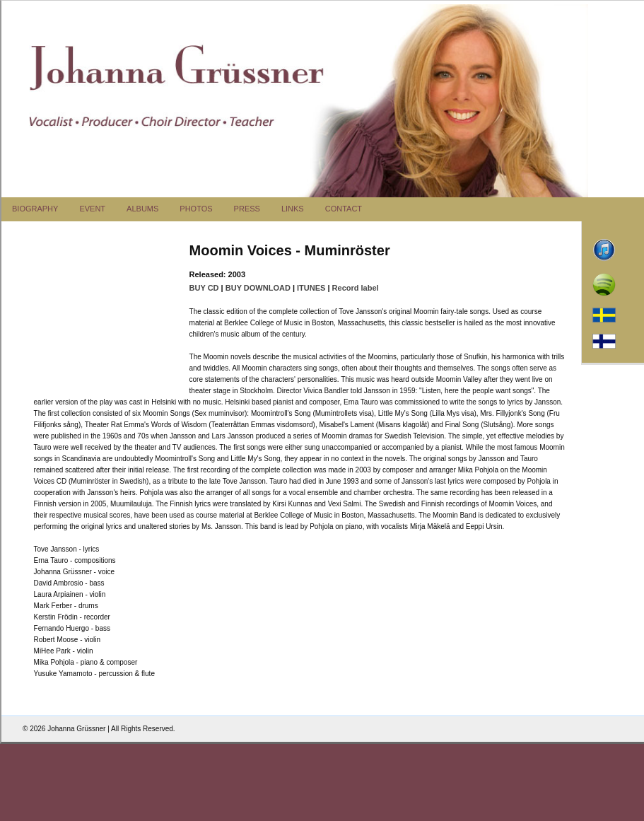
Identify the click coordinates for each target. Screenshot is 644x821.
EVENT (92, 209)
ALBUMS (142, 209)
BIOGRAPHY (35, 209)
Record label (356, 288)
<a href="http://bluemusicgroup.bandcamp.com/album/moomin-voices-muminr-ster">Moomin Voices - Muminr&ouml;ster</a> (105, 317)
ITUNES (311, 288)
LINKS (293, 209)
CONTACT (344, 209)
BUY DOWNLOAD (258, 288)
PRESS (247, 209)
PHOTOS (196, 209)
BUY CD (204, 288)
